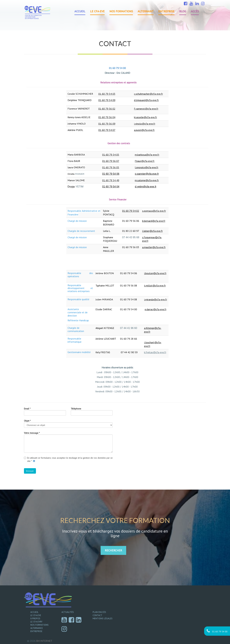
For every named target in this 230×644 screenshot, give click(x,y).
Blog (183, 11)
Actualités (68, 612)
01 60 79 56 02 (107, 109)
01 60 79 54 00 (217, 631)
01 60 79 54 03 (107, 94)
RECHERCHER (113, 550)
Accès (195, 11)
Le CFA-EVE (97, 11)
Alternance (37, 628)
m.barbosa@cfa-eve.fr (147, 155)
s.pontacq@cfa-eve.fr (154, 211)
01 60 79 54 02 (131, 211)
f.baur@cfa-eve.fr (145, 161)
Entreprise (166, 11)
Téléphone (76, 409)
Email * (27, 409)
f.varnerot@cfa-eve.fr (146, 109)
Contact (97, 615)
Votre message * (32, 433)
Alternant (146, 11)
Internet (44, 641)
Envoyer (30, 471)
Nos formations (121, 11)
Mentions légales (103, 618)
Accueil (80, 11)
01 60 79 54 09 (107, 100)
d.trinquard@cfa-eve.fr (146, 100)
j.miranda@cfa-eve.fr (156, 299)
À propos (35, 618)
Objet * (27, 421)
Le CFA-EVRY (36, 622)
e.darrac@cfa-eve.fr (156, 309)
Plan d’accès (99, 612)
